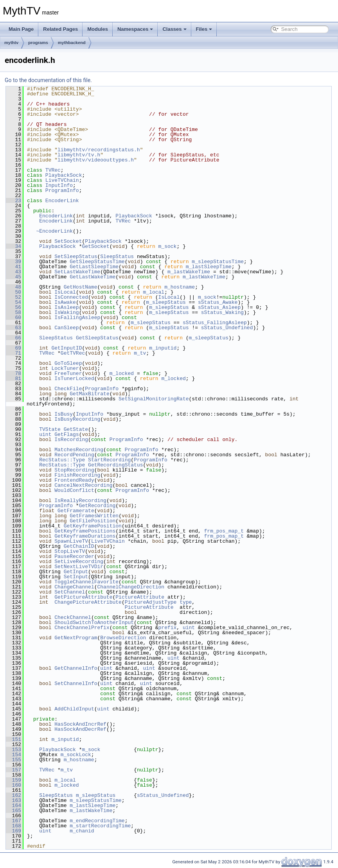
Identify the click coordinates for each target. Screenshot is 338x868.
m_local (154, 292)
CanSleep (67, 328)
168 (13, 826)
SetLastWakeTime (77, 272)
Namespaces (135, 29)
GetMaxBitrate (89, 394)
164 (13, 805)
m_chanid (82, 831)
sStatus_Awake (218, 302)
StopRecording (74, 470)
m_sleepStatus (166, 302)
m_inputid (163, 348)
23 (13, 201)
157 (13, 770)
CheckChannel (73, 617)
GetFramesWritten (94, 516)
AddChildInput (74, 709)
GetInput (76, 572)
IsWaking (67, 312)
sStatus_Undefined (227, 328)
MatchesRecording (79, 450)
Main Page (21, 29)
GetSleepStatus (97, 338)
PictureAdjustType (151, 602)
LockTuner (65, 368)
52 (13, 297)
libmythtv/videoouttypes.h (96, 160)
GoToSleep (68, 363)
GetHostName (81, 287)
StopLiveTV (70, 551)
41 (13, 267)
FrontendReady (74, 480)
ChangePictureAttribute (88, 602)
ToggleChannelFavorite (86, 582)
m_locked (122, 373)
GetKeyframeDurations (85, 536)
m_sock (167, 246)
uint (45, 434)
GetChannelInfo (76, 668)
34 (13, 246)
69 (13, 348)
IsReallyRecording (80, 500)
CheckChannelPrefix (82, 628)
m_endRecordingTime (97, 821)
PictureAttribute (140, 597)
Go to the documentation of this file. (48, 80)
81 (13, 378)
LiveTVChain (62, 180)
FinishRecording (77, 475)
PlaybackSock (64, 175)
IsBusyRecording (77, 419)
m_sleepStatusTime (218, 262)
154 (13, 755)
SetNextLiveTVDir (79, 567)
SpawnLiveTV (71, 541)
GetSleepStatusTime (97, 262)
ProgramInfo (62, 190)
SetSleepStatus (76, 256)
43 (13, 272)
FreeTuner (68, 373)
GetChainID (79, 546)
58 (13, 312)
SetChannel (70, 592)
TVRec (53, 170)
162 (13, 795)
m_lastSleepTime (209, 267)
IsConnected (71, 297)
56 (13, 307)
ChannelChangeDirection (131, 587)
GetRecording (97, 506)
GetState (76, 429)
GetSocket (95, 246)
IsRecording (71, 439)
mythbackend (72, 43)
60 (13, 317)
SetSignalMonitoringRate (154, 399)
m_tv (140, 353)
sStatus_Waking (222, 312)
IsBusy (64, 414)
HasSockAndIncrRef (80, 724)
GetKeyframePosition (93, 526)
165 (13, 811)
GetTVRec (73, 353)
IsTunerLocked (74, 378)
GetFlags (67, 434)
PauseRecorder (74, 556)
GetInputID (67, 348)
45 (13, 277)
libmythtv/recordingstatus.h (99, 150)
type (186, 602)
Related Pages (60, 29)
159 (13, 780)
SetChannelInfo (76, 683)
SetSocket (68, 241)
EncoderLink (62, 201)
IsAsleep (67, 307)
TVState (50, 429)
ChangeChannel (74, 587)
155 (13, 760)
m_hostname (180, 287)
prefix (167, 628)
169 (13, 831)
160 (13, 785)
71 (13, 353)
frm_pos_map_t (224, 531)
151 (13, 739)
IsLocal (65, 292)
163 (13, 800)
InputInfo (59, 185)
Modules (98, 29)
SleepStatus (117, 256)
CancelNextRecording (83, 485)
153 (13, 750)
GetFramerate (76, 511)
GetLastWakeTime (93, 277)
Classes (174, 29)
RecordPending (74, 455)
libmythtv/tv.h (79, 155)
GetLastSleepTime (94, 267)
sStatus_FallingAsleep (215, 323)
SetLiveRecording (79, 561)
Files (204, 29)
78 (13, 373)
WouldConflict (74, 490)
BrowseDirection (123, 638)
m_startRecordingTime (100, 826)
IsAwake (65, 302)
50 (13, 292)
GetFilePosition (93, 521)
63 (13, 328)
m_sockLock (76, 755)
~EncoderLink (54, 231)
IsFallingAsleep (77, 317)
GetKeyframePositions (85, 531)
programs (38, 43)
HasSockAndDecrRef (80, 729)
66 (13, 338)
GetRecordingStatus (115, 465)
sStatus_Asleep (219, 307)
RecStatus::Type (62, 460)
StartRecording (109, 460)
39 (13, 262)
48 (13, 287)
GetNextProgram (76, 638)
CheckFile (68, 389)
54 (13, 302)
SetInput (76, 577)
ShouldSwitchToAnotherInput (94, 622)
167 (13, 821)
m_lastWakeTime (189, 272)
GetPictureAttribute (83, 597)
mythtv (11, 43)
